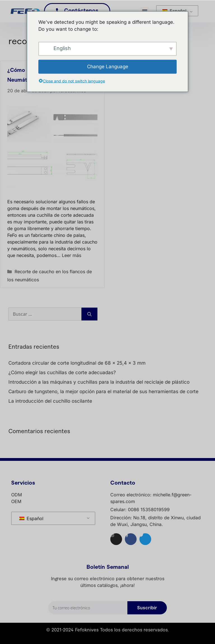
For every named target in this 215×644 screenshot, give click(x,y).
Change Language (108, 66)
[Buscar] (89, 314)
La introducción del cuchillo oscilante (50, 401)
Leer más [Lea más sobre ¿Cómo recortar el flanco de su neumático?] (72, 255)
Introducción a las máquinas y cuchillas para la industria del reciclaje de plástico (99, 382)
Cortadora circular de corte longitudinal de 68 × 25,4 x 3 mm (77, 363)
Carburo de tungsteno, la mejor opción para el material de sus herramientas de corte (103, 391)
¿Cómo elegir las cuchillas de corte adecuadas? (62, 372)
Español (174, 11)
